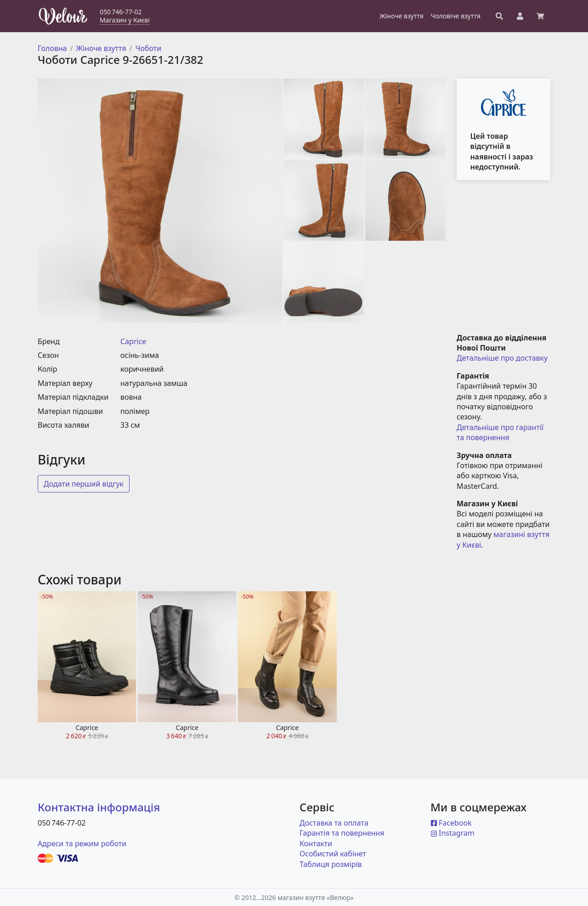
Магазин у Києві (125, 20)
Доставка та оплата (334, 823)
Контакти (316, 844)
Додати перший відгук (84, 484)
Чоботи (149, 48)
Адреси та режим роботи (82, 844)
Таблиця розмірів (331, 864)
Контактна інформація (99, 807)
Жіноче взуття (101, 48)
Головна (52, 48)
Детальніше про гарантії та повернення (501, 432)
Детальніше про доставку (502, 358)
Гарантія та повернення (342, 833)
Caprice (133, 341)
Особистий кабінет (333, 854)
